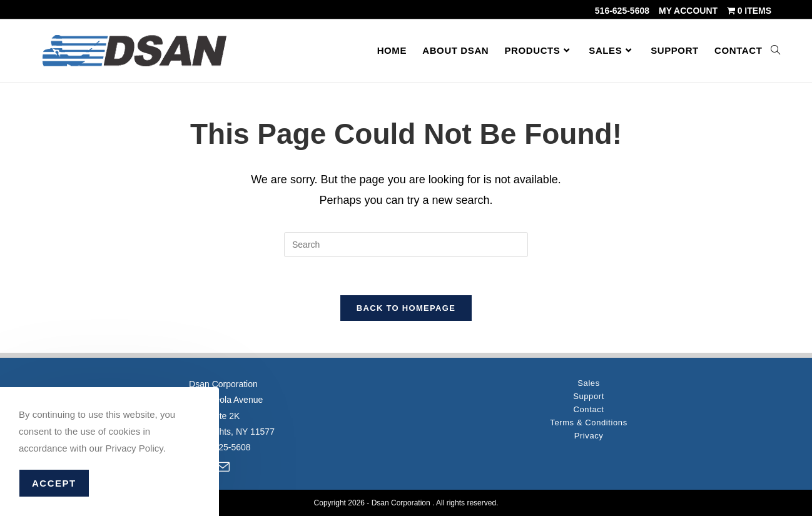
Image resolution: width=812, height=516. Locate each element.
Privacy (589, 436)
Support (589, 396)
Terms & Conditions (589, 422)
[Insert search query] (406, 245)
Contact (589, 409)
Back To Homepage (406, 308)
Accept (54, 483)
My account (688, 11)
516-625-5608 (622, 11)
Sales (589, 383)
